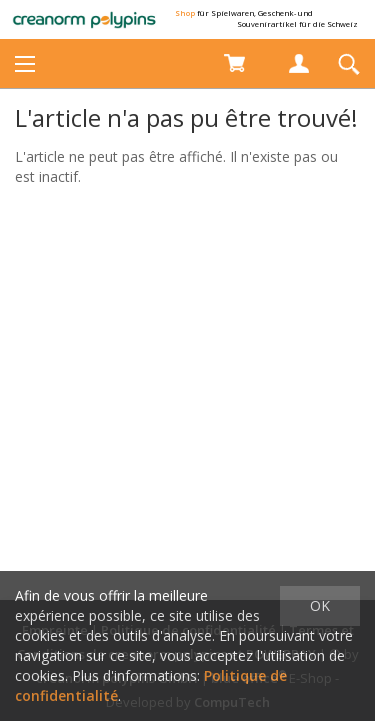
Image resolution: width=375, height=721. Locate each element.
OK (320, 605)
